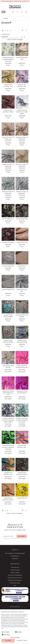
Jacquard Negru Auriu (8, 219)
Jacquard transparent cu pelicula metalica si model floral (8, 59)
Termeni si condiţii (15, 572)
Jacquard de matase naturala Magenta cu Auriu (8, 393)
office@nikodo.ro (15, 556)
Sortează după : (6, 34)
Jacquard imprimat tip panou (22, 58)
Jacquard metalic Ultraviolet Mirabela (22, 341)
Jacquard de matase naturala (8, 367)
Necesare (7, 632)
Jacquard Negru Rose (22, 219)
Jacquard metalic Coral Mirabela (22, 316)
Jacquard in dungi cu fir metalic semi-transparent (8, 139)
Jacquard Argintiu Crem (8, 290)
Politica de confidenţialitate (15, 575)
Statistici (20, 632)
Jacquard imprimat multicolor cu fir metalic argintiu (22, 112)
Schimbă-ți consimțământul (15, 580)
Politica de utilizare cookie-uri (15, 578)
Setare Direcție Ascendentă (24, 37)
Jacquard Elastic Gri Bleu (22, 290)
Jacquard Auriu (22, 266)
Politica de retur (15, 567)
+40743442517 (15, 559)
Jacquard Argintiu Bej (8, 266)
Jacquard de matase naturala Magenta (22, 392)
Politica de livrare (15, 570)
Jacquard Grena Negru (8, 242)
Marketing (7, 635)
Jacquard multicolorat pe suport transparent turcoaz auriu (22, 420)
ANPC (15, 585)
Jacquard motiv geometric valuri (8, 86)
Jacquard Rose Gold (22, 242)
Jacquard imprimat (22, 498)
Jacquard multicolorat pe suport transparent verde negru (8, 447)
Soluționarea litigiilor (15, 583)
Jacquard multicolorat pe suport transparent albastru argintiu (8, 420)
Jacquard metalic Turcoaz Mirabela (8, 316)
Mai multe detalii (15, 637)
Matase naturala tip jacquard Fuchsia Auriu (22, 367)
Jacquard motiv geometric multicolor (8, 111)
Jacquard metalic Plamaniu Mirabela (8, 341)
